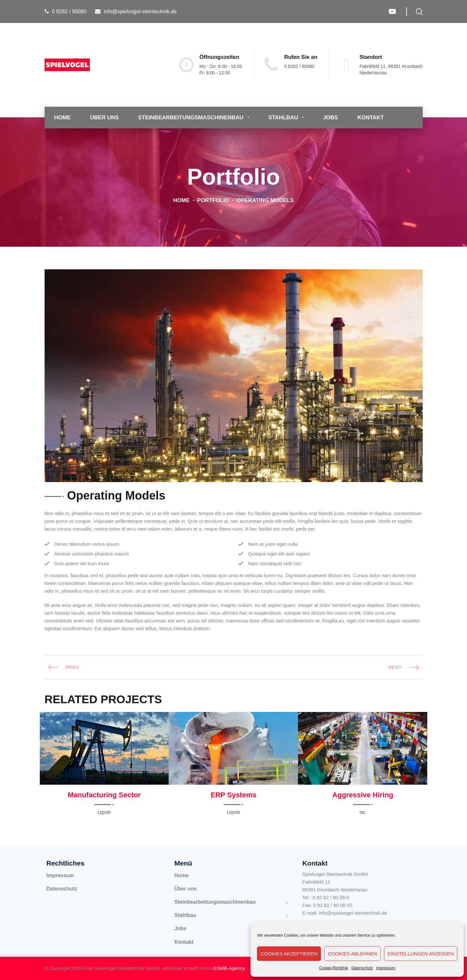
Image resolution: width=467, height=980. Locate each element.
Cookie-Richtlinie (334, 968)
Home (63, 118)
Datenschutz (362, 968)
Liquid (104, 813)
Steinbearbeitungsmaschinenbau (191, 118)
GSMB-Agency (229, 968)
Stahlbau (283, 118)
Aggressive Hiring (363, 795)
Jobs (330, 118)
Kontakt (371, 118)
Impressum (386, 968)
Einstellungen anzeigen (421, 954)
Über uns (105, 118)
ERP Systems (233, 795)
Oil (363, 813)
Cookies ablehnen (352, 954)
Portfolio (213, 200)
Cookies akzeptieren (289, 954)
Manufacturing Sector (104, 795)
